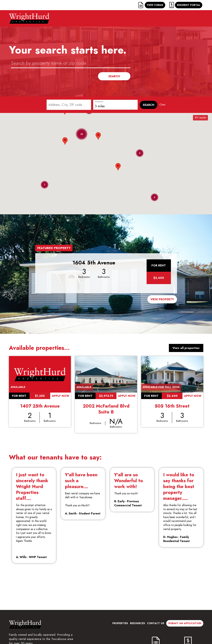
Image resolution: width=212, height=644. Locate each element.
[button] (118, 167)
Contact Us (156, 623)
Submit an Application (185, 623)
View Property (162, 299)
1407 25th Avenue (40, 406)
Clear (162, 105)
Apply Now (61, 396)
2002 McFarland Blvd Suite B (106, 409)
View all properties (186, 348)
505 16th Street (172, 406)
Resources (137, 623)
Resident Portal (189, 5)
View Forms (155, 5)
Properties (120, 623)
